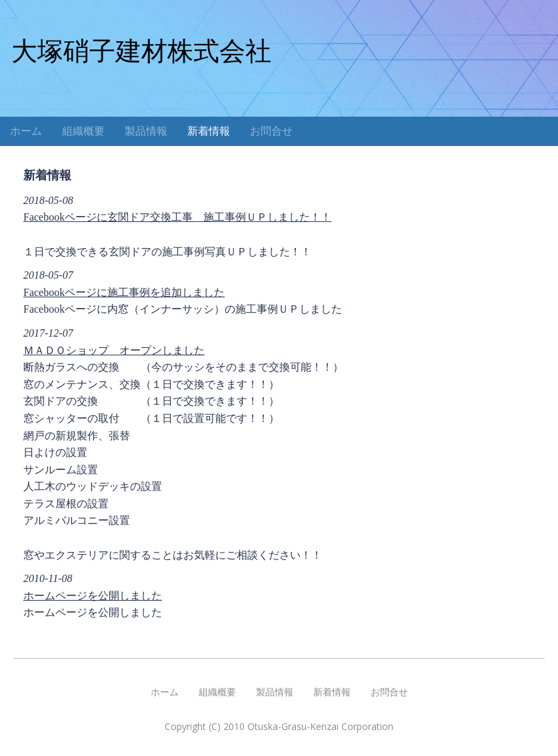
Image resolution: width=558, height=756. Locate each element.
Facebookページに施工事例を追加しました (124, 292)
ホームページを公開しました (93, 596)
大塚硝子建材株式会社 (141, 51)
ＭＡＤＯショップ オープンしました (114, 350)
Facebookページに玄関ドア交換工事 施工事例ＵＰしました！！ (177, 217)
